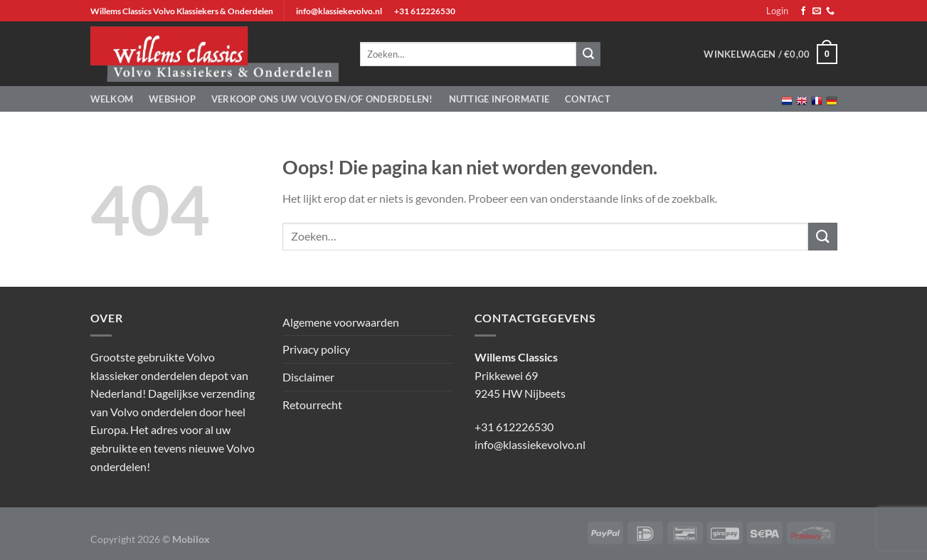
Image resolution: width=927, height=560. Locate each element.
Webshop (172, 99)
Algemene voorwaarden (341, 322)
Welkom (112, 99)
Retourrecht (312, 405)
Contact (588, 99)
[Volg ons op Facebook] (803, 11)
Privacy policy (316, 349)
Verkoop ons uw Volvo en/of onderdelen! (322, 99)
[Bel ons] (830, 11)
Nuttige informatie (499, 99)
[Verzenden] (822, 237)
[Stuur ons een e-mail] (817, 11)
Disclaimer (308, 377)
